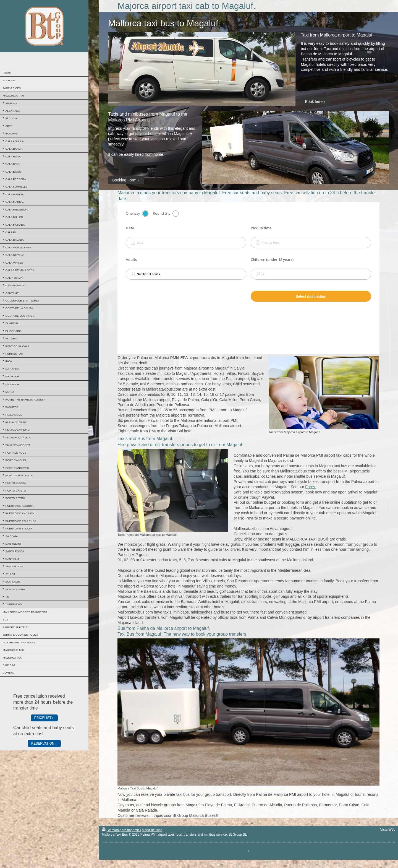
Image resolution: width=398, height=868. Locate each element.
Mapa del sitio (152, 830)
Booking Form (124, 180)
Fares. (311, 487)
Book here (314, 102)
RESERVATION (43, 744)
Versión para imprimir (121, 830)
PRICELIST (43, 718)
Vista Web (388, 830)
